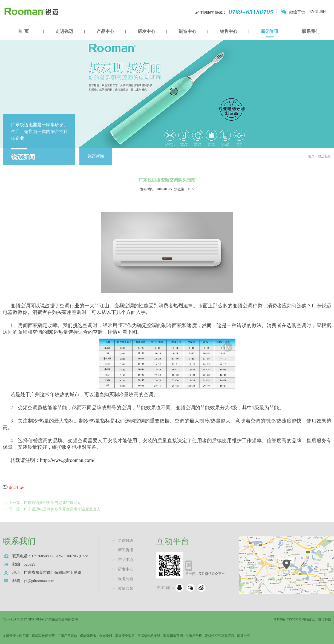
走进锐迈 (64, 31)
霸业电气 (244, 636)
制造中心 (188, 31)
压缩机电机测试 (149, 636)
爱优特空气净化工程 (220, 636)
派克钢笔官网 (173, 636)
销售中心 (229, 31)
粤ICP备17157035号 (288, 619)
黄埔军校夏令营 (43, 636)
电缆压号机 (194, 636)
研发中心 (146, 31)
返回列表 (13, 488)
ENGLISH (318, 12)
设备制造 (126, 579)
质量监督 (126, 588)
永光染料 (106, 636)
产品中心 (105, 31)
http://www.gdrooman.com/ (67, 460)
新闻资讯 (270, 31)
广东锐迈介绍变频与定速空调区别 (53, 503)
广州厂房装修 (67, 636)
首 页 (23, 31)
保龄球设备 (88, 636)
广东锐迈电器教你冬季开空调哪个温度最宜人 (62, 509)
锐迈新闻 (96, 156)
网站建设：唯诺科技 (316, 619)
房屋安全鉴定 (125, 636)
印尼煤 (24, 636)
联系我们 (311, 31)
